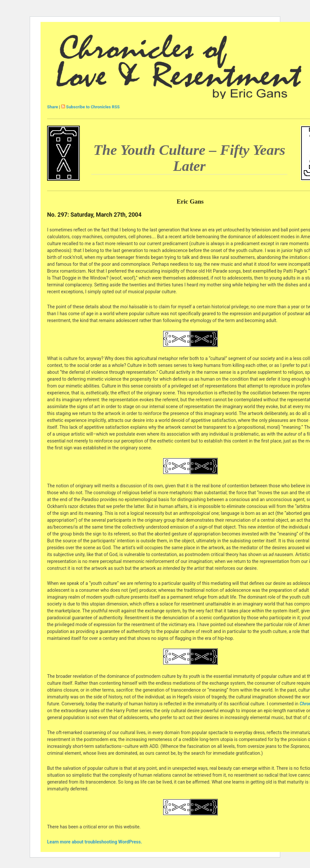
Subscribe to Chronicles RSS (93, 107)
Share (52, 107)
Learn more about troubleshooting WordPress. (95, 842)
